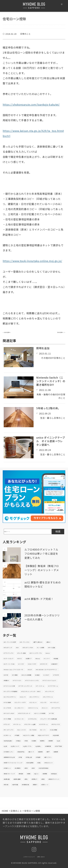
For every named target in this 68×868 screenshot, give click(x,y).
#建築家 (56, 752)
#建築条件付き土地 (9, 757)
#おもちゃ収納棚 (26, 675)
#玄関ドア (29, 659)
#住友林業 (56, 735)
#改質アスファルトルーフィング (13, 763)
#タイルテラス (56, 708)
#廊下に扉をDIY (38, 642)
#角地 (43, 779)
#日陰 (39, 763)
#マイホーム (17, 724)
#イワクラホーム (53, 686)
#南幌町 (51, 741)
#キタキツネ (44, 664)
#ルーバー (43, 730)
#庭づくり (31, 752)
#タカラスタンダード (24, 713)
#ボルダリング (8, 648)
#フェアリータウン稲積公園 (49, 719)
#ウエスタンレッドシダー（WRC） (31, 691)
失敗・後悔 (42, 394)
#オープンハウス (25, 642)
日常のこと (25, 34)
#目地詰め (54, 774)
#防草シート (45, 785)
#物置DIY (6, 680)
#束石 (26, 768)
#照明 (29, 774)
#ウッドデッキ (50, 691)
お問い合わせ (41, 857)
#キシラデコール (48, 697)
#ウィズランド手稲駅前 (11, 691)
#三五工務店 (54, 730)
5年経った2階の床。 (48, 408)
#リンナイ (47, 659)
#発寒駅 (45, 774)
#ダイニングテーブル (36, 653)
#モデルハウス (56, 724)
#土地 (5, 746)
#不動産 (17, 735)
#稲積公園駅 (17, 779)
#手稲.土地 (29, 757)
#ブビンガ (7, 724)
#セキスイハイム (33, 708)
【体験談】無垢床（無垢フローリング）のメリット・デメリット (42, 570)
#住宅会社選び (8, 741)
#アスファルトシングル (32, 680)
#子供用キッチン (9, 752)
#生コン (36, 774)
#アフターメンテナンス (25, 686)
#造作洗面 (15, 785)
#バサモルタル (33, 719)
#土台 (58, 741)
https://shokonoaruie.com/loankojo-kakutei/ (31, 104)
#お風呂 (37, 675)
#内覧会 (18, 741)
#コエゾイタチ (32, 664)
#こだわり (46, 675)
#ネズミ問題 (7, 719)
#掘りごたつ (48, 757)
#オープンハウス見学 (10, 642)
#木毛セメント (49, 763)
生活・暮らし (47, 418)
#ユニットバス (22, 730)
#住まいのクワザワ (44, 735)
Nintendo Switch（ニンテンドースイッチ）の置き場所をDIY (51, 381)
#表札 (26, 779)
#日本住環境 (30, 763)
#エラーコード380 (9, 664)
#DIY (17, 648)
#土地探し (38, 746)
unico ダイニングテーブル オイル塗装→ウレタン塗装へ (51, 441)
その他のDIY (47, 358)
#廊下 (48, 752)
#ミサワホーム (43, 724)
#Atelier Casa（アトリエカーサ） (14, 670)
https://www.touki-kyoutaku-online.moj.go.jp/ (32, 261)
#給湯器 (56, 659)
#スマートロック (9, 659)
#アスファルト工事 (9, 686)
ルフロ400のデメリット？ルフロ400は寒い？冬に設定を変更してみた (41, 554)
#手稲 (20, 757)
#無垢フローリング (9, 774)
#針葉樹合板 (25, 785)
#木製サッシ (7, 768)
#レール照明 (41, 648)
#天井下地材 (58, 746)
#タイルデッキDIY (9, 713)
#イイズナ (21, 664)
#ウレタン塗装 (22, 653)
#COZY (30, 670)
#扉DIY (48, 642)
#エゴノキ (23, 697)
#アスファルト (17, 680)
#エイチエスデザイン (10, 697)
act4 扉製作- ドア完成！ (39, 599)
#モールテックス (9, 730)
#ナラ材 (51, 713)
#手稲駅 (38, 757)
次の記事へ (61, 332)
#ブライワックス (9, 653)
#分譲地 (34, 741)
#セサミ (20, 659)
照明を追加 (43, 348)
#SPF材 (6, 675)
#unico (48, 653)
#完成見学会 (21, 752)
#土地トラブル (27, 746)
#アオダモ (56, 675)
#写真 (26, 741)
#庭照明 (40, 752)
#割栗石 (42, 741)
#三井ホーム (7, 735)
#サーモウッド (54, 702)
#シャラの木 (7, 708)
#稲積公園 (7, 779)
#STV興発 (15, 675)
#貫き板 (6, 785)
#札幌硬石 (18, 768)
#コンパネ (44, 702)
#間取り (35, 785)
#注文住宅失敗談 (44, 768)
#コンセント (33, 702)
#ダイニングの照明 (40, 713)
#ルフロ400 (33, 730)
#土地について (15, 746)
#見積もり (35, 779)
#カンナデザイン (34, 697)
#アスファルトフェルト (49, 680)
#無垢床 (21, 774)
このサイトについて (29, 857)
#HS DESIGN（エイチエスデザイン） (47, 670)
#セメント (45, 708)
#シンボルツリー (20, 708)
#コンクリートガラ (20, 702)
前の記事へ (8, 332)
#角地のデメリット (54, 779)
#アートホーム (40, 686)
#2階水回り (54, 664)
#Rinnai (38, 659)
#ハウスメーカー (20, 719)
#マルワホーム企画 (30, 724)
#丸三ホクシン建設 (29, 735)
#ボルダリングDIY (28, 648)
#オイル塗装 (52, 648)
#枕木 (33, 768)
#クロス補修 (7, 702)
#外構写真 (48, 746)
